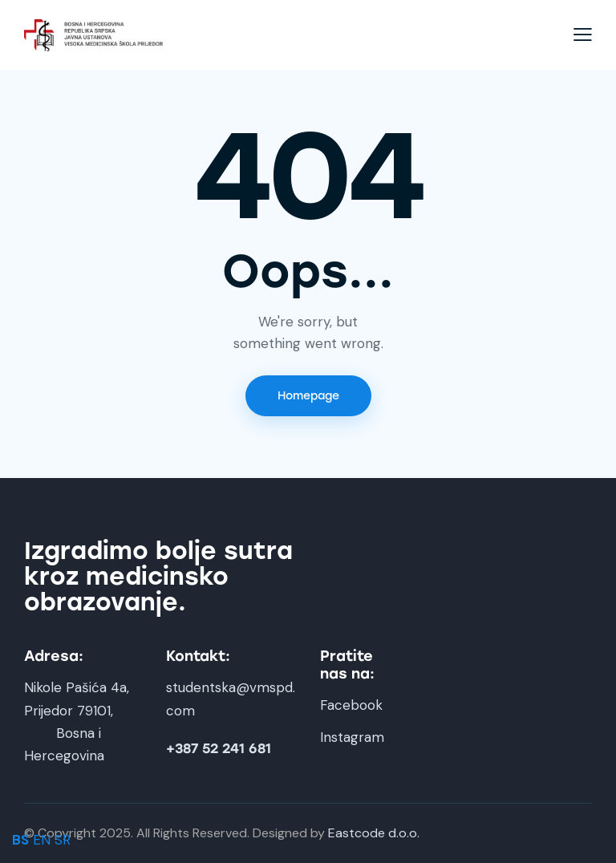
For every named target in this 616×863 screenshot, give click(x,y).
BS (20, 840)
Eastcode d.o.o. (374, 833)
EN (42, 840)
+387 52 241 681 (219, 749)
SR (63, 840)
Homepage (308, 396)
